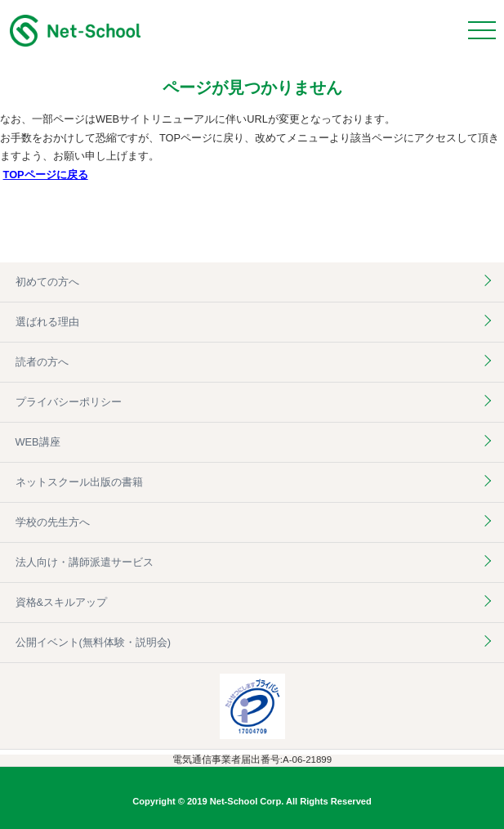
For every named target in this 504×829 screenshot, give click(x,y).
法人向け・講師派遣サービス (85, 562)
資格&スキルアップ (62, 602)
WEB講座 (38, 442)
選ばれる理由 (47, 322)
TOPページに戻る (46, 175)
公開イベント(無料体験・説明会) (94, 642)
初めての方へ (47, 282)
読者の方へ (42, 362)
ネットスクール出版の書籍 (79, 482)
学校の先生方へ (53, 522)
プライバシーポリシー (69, 402)
